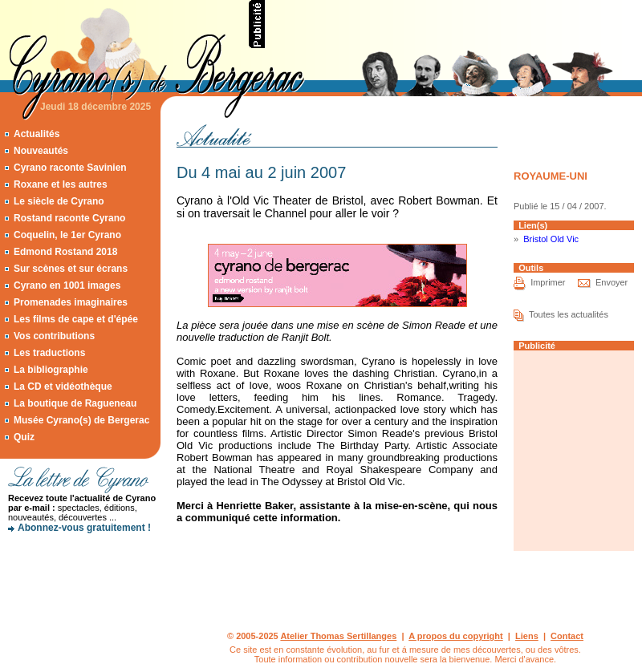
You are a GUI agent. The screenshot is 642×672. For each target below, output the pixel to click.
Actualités (37, 134)
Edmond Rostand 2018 (65, 252)
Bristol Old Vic (551, 239)
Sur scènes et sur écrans (71, 269)
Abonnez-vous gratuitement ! (84, 528)
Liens (527, 636)
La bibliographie (51, 370)
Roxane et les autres (61, 184)
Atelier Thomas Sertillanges (338, 636)
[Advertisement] (80, 597)
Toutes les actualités (569, 314)
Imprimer (548, 282)
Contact (567, 636)
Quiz (24, 437)
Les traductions (49, 353)
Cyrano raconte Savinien (70, 168)
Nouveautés (41, 151)
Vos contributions (54, 336)
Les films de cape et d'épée (76, 319)
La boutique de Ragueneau (75, 403)
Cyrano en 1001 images (67, 285)
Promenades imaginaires (71, 302)
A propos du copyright (456, 636)
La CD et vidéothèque (63, 387)
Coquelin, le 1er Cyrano (67, 235)
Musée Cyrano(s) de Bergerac (81, 420)
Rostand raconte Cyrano (69, 218)
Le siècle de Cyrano (59, 201)
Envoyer (612, 282)
